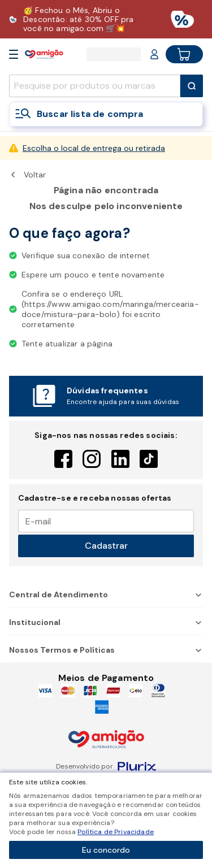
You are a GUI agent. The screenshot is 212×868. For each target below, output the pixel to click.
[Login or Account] (154, 54)
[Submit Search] (192, 86)
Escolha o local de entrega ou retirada (94, 148)
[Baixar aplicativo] (106, 19)
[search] (95, 86)
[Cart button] (184, 54)
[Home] (44, 54)
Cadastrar (106, 546)
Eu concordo (106, 850)
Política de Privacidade (116, 832)
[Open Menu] (14, 54)
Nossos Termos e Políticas (106, 650)
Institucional (106, 622)
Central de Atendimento (106, 594)
